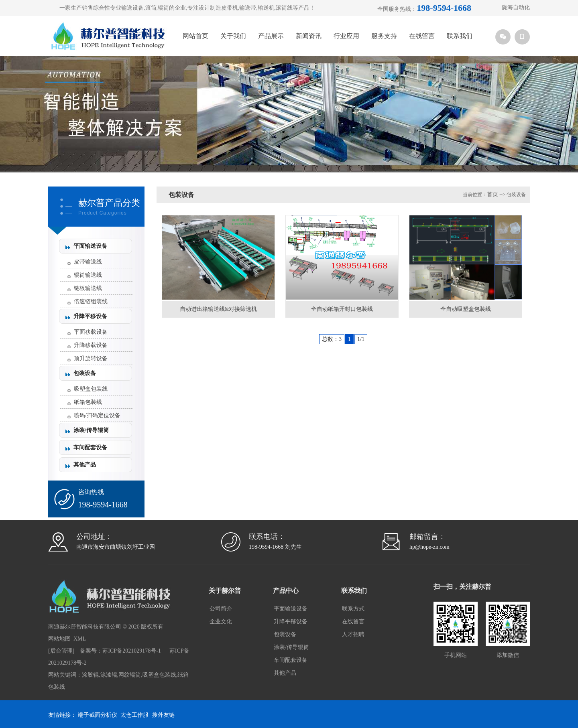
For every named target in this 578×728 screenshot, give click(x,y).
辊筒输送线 (88, 275)
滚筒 (151, 8)
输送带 (248, 8)
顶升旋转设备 (91, 358)
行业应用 (346, 36)
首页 (493, 194)
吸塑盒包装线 (91, 389)
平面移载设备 (91, 332)
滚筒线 (284, 8)
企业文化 (221, 622)
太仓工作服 (134, 715)
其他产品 (85, 465)
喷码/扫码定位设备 (97, 415)
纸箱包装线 (88, 402)
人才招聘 (353, 634)
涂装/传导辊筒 (91, 430)
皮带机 (230, 8)
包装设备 (85, 373)
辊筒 (163, 8)
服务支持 (384, 36)
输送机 (266, 8)
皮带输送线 (88, 262)
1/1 (361, 339)
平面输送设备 (90, 246)
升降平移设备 (90, 316)
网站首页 (195, 36)
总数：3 (332, 339)
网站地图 (59, 639)
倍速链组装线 (91, 301)
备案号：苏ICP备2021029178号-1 (120, 651)
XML (80, 639)
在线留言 (422, 36)
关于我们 (233, 36)
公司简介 (221, 609)
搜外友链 (163, 715)
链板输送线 (88, 288)
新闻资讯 (309, 36)
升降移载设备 (91, 345)
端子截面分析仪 (98, 715)
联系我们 (460, 36)
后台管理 (61, 651)
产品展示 (271, 36)
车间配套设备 (90, 447)
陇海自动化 (516, 7)
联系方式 (353, 609)
